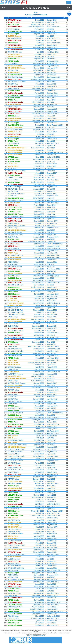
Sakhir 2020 (51, 500)
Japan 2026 (51, 146)
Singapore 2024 (53, 251)
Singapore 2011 (38, 88)
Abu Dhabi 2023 (38, 22)
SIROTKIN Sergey (14, 593)
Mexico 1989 (51, 166)
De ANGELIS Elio (14, 532)
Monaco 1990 (39, 538)
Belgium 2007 (52, 173)
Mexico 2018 (39, 408)
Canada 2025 (52, 45)
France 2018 (51, 41)
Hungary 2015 (39, 335)
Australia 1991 (39, 374)
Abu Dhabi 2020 (38, 283)
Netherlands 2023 (53, 248)
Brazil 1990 (40, 367)
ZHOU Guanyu (13, 618)
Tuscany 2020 (39, 155)
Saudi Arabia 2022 (53, 43)
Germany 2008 (38, 118)
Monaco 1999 (39, 308)
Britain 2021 (51, 205)
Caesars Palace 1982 (36, 363)
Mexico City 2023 (37, 25)
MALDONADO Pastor (16, 331)
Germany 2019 (38, 178)
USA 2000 (40, 541)
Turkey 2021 (51, 241)
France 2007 (39, 29)
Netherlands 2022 (37, 79)
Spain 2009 (51, 385)
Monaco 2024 (52, 614)
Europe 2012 (51, 84)
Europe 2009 (51, 118)
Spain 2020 (51, 178)
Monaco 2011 (52, 392)
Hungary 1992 (52, 374)
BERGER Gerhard (14, 367)
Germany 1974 (52, 527)
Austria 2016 (39, 340)
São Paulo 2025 (53, 22)
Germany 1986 (38, 534)
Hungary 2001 (39, 68)
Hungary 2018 (39, 66)
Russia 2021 (39, 111)
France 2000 (51, 449)
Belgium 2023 (39, 422)
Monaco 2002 (39, 454)
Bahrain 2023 (39, 184)
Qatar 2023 (51, 184)
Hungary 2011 (39, 104)
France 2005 (39, 93)
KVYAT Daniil (13, 347)
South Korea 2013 (53, 269)
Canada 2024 (39, 294)
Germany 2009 (52, 221)
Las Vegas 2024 (53, 294)
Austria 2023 (39, 506)
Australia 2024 (39, 159)
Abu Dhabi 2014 (53, 200)
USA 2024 (50, 102)
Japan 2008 (39, 223)
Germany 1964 (52, 518)
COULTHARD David (15, 452)
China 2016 (51, 335)
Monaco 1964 (39, 520)
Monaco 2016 (39, 203)
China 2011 (40, 568)
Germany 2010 (52, 388)
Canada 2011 (39, 570)
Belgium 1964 (52, 299)
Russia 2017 (39, 406)
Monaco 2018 (52, 589)
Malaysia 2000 (39, 168)
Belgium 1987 (52, 534)
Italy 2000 (50, 376)
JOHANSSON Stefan (15, 534)
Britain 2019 (51, 98)
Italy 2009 (50, 29)
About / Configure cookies (33, 635)
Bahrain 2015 (39, 404)
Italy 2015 (40, 52)
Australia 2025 (52, 210)
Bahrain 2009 (52, 194)
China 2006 (40, 173)
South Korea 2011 (53, 570)
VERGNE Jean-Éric (15, 484)
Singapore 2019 (53, 66)
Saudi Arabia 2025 (37, 516)
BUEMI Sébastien (14, 566)
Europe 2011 (39, 86)
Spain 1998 (51, 445)
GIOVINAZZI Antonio (15, 77)
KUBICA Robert (13, 237)
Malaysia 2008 (39, 324)
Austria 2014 (51, 73)
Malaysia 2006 (39, 456)
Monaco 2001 (52, 541)
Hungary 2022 (52, 111)
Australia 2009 (52, 548)
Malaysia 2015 (39, 271)
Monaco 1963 (39, 299)
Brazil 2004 (51, 379)
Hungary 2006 (39, 383)
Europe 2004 (39, 315)
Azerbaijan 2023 (38, 420)
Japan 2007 (51, 219)
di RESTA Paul (13, 84)
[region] (36, 322)
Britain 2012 (39, 132)
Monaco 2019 (39, 239)
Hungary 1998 (52, 447)
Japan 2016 (39, 41)
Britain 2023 (51, 100)
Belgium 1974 (52, 525)
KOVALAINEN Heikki (15, 130)
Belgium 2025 (39, 212)
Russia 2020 (51, 75)
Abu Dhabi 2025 (53, 143)
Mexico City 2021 (53, 38)
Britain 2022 (39, 351)
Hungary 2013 (52, 47)
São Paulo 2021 (53, 180)
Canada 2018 (52, 139)
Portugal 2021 (39, 180)
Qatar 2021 (40, 157)
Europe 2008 (39, 385)
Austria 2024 (51, 353)
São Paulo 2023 (38, 102)
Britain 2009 (39, 226)
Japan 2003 (39, 171)
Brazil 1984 (40, 532)
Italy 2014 (50, 36)
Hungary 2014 (39, 107)
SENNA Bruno (13, 264)
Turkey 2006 (39, 545)
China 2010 (40, 230)
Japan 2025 (39, 426)
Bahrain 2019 (39, 493)
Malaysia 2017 (52, 406)
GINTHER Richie (14, 520)
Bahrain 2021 (39, 285)
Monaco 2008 (52, 321)
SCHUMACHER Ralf (15, 255)
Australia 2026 (52, 296)
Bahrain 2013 (39, 73)
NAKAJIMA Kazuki (14, 463)
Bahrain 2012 (52, 395)
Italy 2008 (50, 324)
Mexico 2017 (51, 59)
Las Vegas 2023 (38, 353)
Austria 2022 (39, 100)
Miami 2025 (40, 143)
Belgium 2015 (39, 34)
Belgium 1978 (39, 529)
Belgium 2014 (52, 50)
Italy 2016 (50, 175)
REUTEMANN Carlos (16, 216)
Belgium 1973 (39, 522)
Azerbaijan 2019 (53, 276)
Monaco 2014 (52, 63)
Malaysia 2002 (39, 310)
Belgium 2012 (52, 104)
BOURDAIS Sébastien (16, 194)
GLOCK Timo (13, 196)
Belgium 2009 (52, 223)
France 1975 (51, 440)
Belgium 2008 (39, 221)
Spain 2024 (40, 210)
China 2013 (40, 50)
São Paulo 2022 (38, 248)
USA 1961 (40, 436)
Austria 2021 (51, 155)
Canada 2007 (52, 383)
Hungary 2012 (52, 86)
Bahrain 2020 (52, 20)
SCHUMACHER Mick (16, 285)
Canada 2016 (39, 488)
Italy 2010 (40, 260)
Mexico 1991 (39, 372)
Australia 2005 (39, 187)
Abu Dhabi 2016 (53, 52)
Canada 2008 (39, 54)
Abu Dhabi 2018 (53, 593)
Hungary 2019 (52, 109)
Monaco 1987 (39, 365)
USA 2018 (50, 591)
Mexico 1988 (39, 166)
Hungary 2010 (52, 328)
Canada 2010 (52, 472)
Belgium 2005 (52, 187)
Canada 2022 (52, 287)
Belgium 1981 (52, 216)
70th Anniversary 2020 (36, 347)
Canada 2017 (52, 34)
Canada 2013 (52, 132)
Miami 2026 (51, 31)
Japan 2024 (39, 45)
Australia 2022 (39, 349)
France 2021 (51, 502)
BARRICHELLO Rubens (17, 82)
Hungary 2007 (39, 321)
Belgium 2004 (39, 317)
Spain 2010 (51, 226)
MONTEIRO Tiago (14, 187)
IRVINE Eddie (13, 308)
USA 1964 (40, 438)
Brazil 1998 (40, 447)
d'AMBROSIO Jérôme (16, 568)
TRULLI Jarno (13, 324)
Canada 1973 (52, 522)
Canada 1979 (52, 305)
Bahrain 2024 (52, 422)
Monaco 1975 (39, 164)
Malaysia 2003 (52, 68)
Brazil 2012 (51, 130)
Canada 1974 (39, 440)
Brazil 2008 (51, 191)
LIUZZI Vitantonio (14, 559)
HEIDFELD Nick (14, 29)
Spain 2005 (40, 82)
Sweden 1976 (52, 164)
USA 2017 (40, 273)
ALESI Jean (12, 168)
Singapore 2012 (53, 120)
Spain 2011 (40, 84)
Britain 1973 (51, 301)
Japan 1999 (51, 308)
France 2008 (39, 463)
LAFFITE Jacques (14, 529)
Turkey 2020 (39, 502)
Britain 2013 (39, 95)
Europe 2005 (51, 543)
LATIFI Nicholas (13, 180)
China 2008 (40, 196)
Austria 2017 (39, 139)
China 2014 (40, 200)
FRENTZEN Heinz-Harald (17, 445)
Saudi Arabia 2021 (53, 77)
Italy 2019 (50, 278)
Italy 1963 (40, 518)
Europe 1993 (39, 253)
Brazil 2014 (40, 486)
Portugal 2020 (39, 205)
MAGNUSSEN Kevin (15, 200)
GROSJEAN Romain (15, 413)
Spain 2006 (40, 458)
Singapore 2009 (53, 196)
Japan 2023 (51, 79)
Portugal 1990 (52, 367)
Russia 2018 (51, 235)
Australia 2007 (39, 189)
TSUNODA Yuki (13, 143)
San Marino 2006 (53, 255)
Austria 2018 (39, 591)
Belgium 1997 (39, 445)
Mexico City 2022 (37, 182)
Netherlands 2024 (37, 31)
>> (68, 8)
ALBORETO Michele (15, 374)
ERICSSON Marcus (15, 401)
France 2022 (39, 61)
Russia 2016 (51, 584)
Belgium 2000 (52, 452)
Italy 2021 (50, 285)
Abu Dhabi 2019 (38, 497)
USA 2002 (40, 312)
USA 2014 (50, 232)
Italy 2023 (50, 182)
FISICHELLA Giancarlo (16, 315)
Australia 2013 (39, 63)
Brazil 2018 (40, 410)
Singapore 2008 (53, 461)
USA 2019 (40, 344)
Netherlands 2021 (53, 283)
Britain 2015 (51, 486)
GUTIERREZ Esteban (16, 337)
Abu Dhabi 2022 (38, 114)
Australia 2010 (52, 470)
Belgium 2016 (39, 59)
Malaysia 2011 (39, 477)
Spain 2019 (40, 141)
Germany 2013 (38, 481)
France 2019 (39, 75)
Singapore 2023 (53, 61)
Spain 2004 (51, 148)
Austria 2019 (51, 408)
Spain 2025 (40, 146)
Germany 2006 (52, 93)
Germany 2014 (52, 95)
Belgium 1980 (39, 216)
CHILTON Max (13, 63)
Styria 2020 (40, 38)
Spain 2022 (40, 246)
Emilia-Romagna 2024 (55, 125)
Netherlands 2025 (53, 516)
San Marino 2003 (38, 148)
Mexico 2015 (39, 175)
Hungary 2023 (52, 292)
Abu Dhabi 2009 (38, 328)
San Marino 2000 (38, 376)
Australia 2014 (52, 123)
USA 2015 (50, 57)
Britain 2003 (51, 312)
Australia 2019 (39, 237)
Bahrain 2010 (39, 228)
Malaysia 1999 (39, 449)
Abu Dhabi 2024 (53, 618)
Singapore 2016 (53, 337)
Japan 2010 (39, 561)
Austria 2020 (51, 495)
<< (4, 8)
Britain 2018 (39, 20)
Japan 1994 (51, 442)
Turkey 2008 (39, 461)
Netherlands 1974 (53, 303)
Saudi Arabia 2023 (53, 289)
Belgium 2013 (39, 579)
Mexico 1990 (39, 369)
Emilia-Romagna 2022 (36, 27)
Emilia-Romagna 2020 (55, 413)
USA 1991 (50, 369)
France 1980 (39, 360)
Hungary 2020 (52, 595)
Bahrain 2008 (39, 191)
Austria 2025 (51, 623)
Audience (43, 635)
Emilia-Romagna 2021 (55, 152)
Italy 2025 (50, 25)
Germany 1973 (38, 303)
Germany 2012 (38, 399)
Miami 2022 (51, 207)
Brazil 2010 (40, 127)
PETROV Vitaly (13, 390)
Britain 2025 (39, 296)
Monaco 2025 (39, 116)
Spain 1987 (51, 536)
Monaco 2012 (39, 264)
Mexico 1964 (51, 520)
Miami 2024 (40, 162)
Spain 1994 (40, 442)
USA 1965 (50, 438)
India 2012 (40, 36)
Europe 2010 (51, 326)
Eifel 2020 (40, 43)
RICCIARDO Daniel (15, 38)
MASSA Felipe (13, 70)
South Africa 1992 (53, 372)
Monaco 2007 (52, 545)
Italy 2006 (50, 381)
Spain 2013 (51, 70)
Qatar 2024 (51, 162)
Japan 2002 (51, 454)
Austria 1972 (39, 301)
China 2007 (51, 189)
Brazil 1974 (40, 527)
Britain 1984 (51, 532)
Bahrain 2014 (39, 232)
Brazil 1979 (40, 305)
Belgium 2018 (39, 109)
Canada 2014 (39, 333)
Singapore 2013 (53, 575)
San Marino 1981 (53, 360)
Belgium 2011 (52, 262)
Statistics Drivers (36, 8)
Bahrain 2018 (39, 235)
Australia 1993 (52, 253)
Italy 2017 (50, 150)
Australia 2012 (39, 47)
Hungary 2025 (52, 426)
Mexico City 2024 (53, 159)
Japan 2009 (51, 54)
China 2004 (51, 171)
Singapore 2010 (53, 228)
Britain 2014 (39, 57)
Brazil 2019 (51, 239)
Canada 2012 (39, 267)
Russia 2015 (51, 271)
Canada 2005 (52, 317)
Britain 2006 (51, 82)
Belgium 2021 (39, 207)
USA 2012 (50, 264)
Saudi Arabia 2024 (53, 27)
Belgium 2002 (52, 310)
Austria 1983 (51, 363)
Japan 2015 (51, 136)
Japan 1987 (51, 365)
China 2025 (40, 623)
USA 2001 (50, 168)
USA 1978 (50, 529)
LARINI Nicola (13, 369)
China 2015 (40, 401)
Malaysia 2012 (39, 70)
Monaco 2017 (39, 91)
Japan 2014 (39, 136)
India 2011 (51, 127)
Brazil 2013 (51, 331)
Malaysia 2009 (39, 552)
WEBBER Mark (13, 88)
